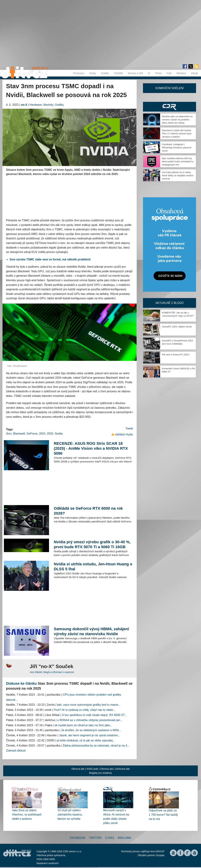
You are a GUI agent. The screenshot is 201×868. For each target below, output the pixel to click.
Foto (169, 73)
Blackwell (19, 434)
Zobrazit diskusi (16, 751)
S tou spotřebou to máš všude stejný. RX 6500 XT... (94, 715)
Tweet (129, 428)
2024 (42, 434)
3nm (9, 434)
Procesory (79, 73)
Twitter (95, 838)
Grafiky (105, 73)
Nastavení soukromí (48, 863)
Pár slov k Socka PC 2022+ (176, 355)
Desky (93, 73)
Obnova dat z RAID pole (85, 769)
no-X (24, 105)
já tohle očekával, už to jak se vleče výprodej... (86, 740)
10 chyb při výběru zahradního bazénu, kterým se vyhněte (70, 815)
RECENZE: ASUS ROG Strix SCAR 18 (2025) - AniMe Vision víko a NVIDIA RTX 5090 (91, 448)
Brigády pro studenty (100, 773)
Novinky (48, 105)
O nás (110, 838)
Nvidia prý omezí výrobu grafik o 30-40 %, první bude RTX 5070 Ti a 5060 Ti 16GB (92, 544)
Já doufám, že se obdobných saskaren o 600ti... (91, 730)
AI (149, 73)
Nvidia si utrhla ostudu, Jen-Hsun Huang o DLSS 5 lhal (93, 566)
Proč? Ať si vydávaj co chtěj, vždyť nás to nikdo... (85, 710)
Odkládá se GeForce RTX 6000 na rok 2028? (88, 511)
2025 (50, 434)
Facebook (78, 838)
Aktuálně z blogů (169, 303)
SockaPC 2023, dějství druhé (177, 327)
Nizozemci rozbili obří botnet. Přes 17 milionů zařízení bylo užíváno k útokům (177, 134)
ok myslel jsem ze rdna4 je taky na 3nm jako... (83, 725)
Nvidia (59, 434)
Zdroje (194, 73)
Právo (158, 73)
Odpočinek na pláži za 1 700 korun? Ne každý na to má (163, 815)
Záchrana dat (122, 769)
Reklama (124, 838)
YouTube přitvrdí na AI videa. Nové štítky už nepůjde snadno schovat (178, 175)
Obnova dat (107, 769)
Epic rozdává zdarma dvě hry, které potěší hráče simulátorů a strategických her (178, 161)
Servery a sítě (135, 73)
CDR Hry (170, 107)
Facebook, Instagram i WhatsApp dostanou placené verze (177, 148)
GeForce (32, 434)
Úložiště (118, 73)
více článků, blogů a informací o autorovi (52, 672)
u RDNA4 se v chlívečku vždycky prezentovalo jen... (90, 720)
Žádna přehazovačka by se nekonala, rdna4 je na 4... (96, 746)
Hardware (36, 105)
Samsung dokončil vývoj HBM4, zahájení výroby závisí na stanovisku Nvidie (91, 631)
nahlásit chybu (124, 434)
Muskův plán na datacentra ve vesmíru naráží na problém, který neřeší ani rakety (177, 120)
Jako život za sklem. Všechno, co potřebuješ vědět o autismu (27, 815)
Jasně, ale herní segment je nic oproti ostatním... (90, 735)
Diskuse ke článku (21, 683)
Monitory (181, 73)
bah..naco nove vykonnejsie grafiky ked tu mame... (89, 705)
